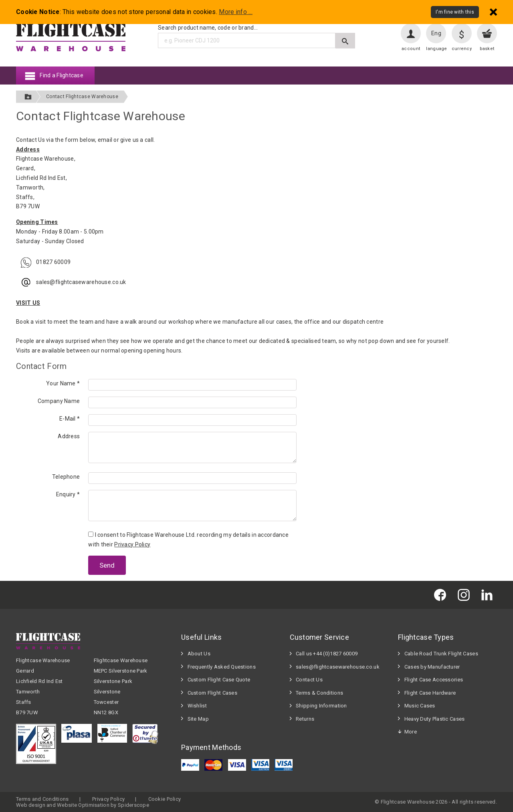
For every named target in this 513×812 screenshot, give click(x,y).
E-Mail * (70, 419)
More (411, 732)
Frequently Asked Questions (222, 667)
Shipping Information (321, 706)
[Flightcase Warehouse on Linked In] (489, 595)
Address (69, 436)
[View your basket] (487, 33)
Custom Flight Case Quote (219, 680)
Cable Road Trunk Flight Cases (441, 654)
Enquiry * (68, 494)
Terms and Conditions (42, 799)
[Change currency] (462, 33)
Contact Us (309, 680)
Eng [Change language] (436, 33)
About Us (199, 654)
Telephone (66, 477)
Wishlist (197, 706)
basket (487, 49)
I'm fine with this (455, 12)
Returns (305, 719)
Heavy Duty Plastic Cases (435, 719)
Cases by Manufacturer (432, 667)
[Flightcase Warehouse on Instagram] (466, 595)
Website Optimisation (83, 805)
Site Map (198, 719)
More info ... (236, 12)
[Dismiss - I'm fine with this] (493, 12)
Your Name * (63, 383)
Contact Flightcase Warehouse (82, 97)
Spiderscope (133, 805)
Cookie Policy (165, 799)
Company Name (59, 401)
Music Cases (420, 706)
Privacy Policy (132, 544)
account (411, 49)
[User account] (411, 33)
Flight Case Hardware (430, 693)
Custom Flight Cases (212, 693)
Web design (31, 805)
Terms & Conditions (319, 693)
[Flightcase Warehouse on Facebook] (442, 595)
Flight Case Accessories (434, 680)
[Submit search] (345, 41)
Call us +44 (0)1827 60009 (327, 654)
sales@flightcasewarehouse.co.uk (338, 667)
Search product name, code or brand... (208, 28)
